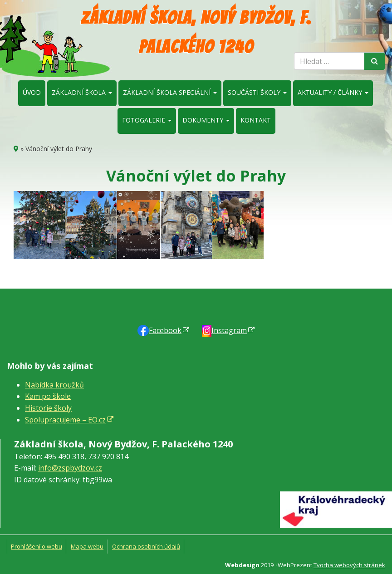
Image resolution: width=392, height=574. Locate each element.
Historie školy (48, 408)
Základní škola (82, 92)
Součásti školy (257, 92)
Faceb (165, 330)
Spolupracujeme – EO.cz (65, 420)
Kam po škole (48, 396)
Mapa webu (87, 546)
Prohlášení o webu (37, 546)
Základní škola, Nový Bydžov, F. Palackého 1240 (196, 32)
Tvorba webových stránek (349, 565)
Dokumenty (206, 120)
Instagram (229, 330)
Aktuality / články (333, 92)
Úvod (32, 92)
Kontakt (256, 120)
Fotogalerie (147, 120)
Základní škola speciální (170, 92)
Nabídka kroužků (54, 385)
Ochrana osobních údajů (146, 546)
